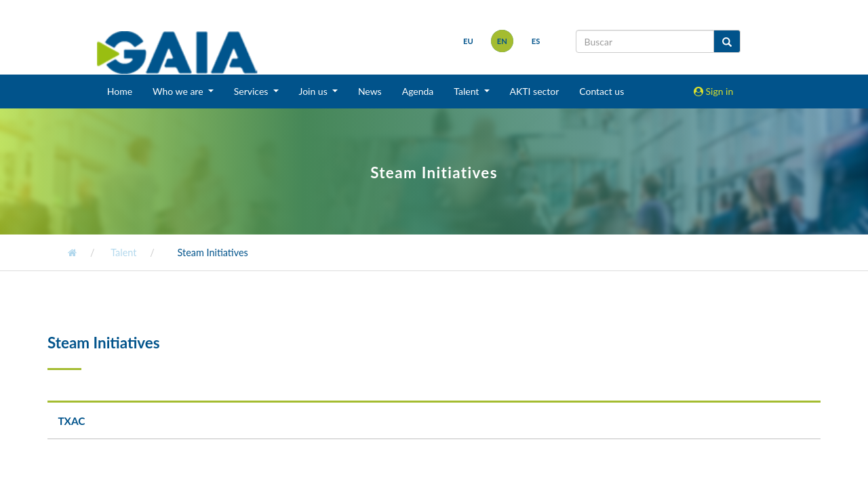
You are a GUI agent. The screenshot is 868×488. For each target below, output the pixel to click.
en (502, 41)
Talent (123, 252)
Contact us (601, 91)
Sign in (713, 91)
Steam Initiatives (213, 252)
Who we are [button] (179, 91)
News (370, 91)
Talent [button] (468, 91)
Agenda (418, 91)
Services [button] (252, 91)
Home (120, 91)
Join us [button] (315, 91)
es (536, 41)
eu (468, 41)
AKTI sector (535, 91)
